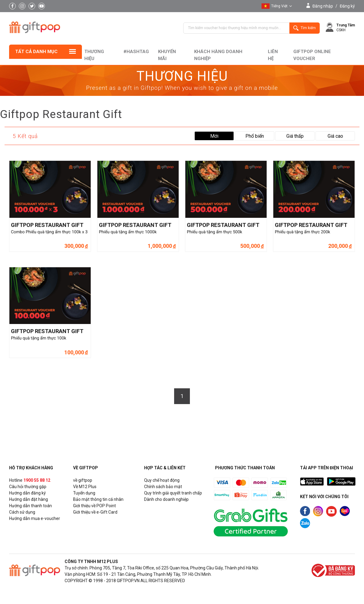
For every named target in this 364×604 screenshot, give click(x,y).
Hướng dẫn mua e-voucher (35, 518)
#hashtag (136, 52)
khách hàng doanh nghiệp (218, 55)
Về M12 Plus (85, 487)
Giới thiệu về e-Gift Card (95, 512)
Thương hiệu (94, 55)
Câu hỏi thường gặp (28, 487)
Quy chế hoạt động (162, 480)
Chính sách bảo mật (163, 487)
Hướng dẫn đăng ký (27, 493)
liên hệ (273, 55)
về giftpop (83, 480)
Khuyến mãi (167, 55)
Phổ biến (255, 136)
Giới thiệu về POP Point (94, 506)
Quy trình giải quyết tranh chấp (173, 493)
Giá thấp (295, 136)
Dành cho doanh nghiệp (166, 499)
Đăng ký (347, 6)
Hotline (30, 480)
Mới (214, 136)
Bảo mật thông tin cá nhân (98, 499)
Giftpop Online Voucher (312, 55)
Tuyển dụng (84, 493)
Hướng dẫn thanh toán (30, 506)
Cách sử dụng (22, 512)
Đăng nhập (323, 6)
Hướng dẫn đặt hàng (29, 499)
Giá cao (335, 136)
